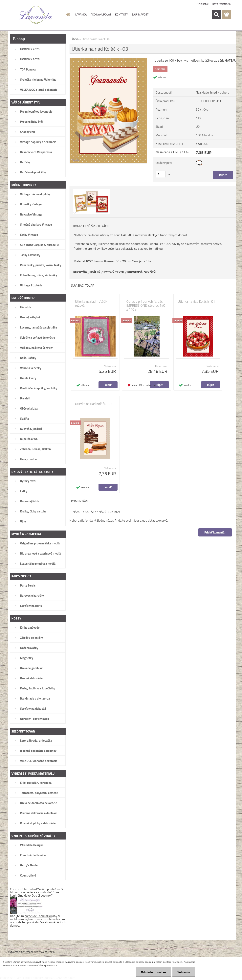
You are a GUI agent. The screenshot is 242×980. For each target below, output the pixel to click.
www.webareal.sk (45, 952)
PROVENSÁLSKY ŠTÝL (142, 272)
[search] (216, 14)
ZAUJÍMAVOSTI (140, 14)
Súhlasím (184, 972)
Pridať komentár (215, 532)
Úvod (75, 39)
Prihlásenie (202, 4)
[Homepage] (68, 14)
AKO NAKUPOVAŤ (101, 14)
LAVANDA (81, 14)
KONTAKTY (121, 14)
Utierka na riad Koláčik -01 (196, 302)
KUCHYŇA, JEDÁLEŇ (87, 272)
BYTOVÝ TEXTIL (114, 272)
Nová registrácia (221, 4)
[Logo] (35, 15)
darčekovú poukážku (38, 916)
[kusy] (161, 174)
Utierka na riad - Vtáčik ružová (91, 303)
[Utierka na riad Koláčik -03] (108, 59)
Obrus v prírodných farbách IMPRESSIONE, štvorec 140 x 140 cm (146, 305)
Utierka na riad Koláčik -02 (94, 404)
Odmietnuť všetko (153, 972)
